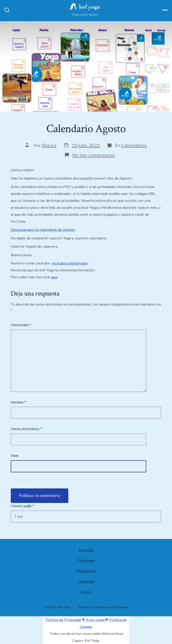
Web (15, 456)
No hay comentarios (94, 155)
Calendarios (134, 145)
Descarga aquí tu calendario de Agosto (43, 230)
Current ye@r (22, 506)
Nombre (18, 402)
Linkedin (86, 582)
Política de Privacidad (63, 620)
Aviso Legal (95, 620)
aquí (54, 277)
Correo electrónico (26, 429)
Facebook (86, 561)
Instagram (86, 571)
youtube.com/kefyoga (69, 263)
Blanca (49, 145)
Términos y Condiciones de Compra (102, 607)
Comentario (21, 325)
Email (86, 592)
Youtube (86, 550)
